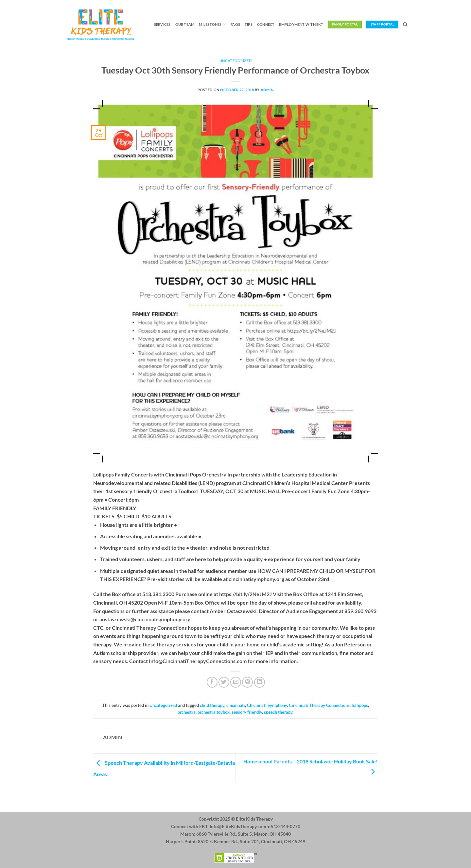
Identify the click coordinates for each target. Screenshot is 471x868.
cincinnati (236, 705)
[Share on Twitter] (224, 682)
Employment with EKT (301, 24)
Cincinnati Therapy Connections (319, 705)
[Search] (405, 25)
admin (267, 90)
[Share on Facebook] (212, 682)
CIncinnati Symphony (267, 705)
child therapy (212, 705)
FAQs (235, 24)
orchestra (187, 712)
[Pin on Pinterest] (247, 682)
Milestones (212, 24)
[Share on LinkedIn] (260, 682)
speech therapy (278, 712)
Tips (249, 24)
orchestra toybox (214, 712)
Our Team (185, 24)
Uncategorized (235, 61)
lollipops (360, 705)
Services (162, 24)
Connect (266, 24)
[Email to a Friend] (236, 682)
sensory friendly (247, 712)
